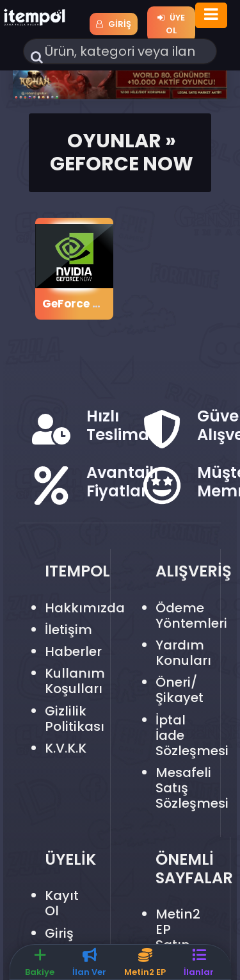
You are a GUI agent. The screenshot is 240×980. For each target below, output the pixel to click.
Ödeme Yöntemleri (191, 616)
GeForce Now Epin (93, 304)
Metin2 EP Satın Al (178, 937)
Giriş (114, 24)
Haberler (73, 651)
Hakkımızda (85, 608)
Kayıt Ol (62, 903)
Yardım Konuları (183, 653)
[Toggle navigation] (211, 15)
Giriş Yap (59, 941)
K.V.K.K (66, 748)
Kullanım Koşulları (75, 681)
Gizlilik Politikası (75, 719)
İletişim (68, 630)
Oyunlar (114, 141)
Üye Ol (171, 24)
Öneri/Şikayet (180, 690)
